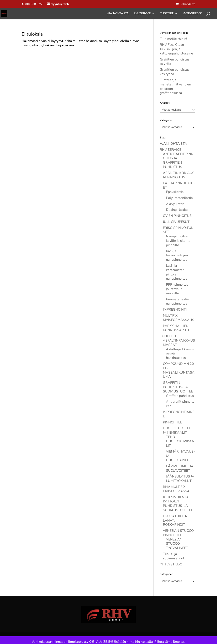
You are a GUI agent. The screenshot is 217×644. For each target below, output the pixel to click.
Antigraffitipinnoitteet (180, 404)
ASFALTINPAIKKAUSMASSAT (179, 343)
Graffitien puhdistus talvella (175, 62)
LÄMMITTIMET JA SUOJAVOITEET (180, 468)
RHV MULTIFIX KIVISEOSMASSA (176, 489)
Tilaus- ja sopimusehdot (174, 556)
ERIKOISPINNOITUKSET (178, 230)
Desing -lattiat (177, 210)
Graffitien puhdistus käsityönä (175, 72)
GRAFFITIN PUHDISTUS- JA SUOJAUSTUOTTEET (179, 387)
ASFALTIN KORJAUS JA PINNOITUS (179, 175)
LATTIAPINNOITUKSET (179, 185)
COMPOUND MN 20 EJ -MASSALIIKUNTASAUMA (179, 370)
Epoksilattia (175, 192)
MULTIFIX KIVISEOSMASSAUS (179, 318)
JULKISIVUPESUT (176, 222)
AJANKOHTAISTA (118, 14)
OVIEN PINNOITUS (177, 216)
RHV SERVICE (142, 14)
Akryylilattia (175, 204)
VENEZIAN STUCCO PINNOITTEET (178, 533)
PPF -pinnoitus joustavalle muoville (177, 289)
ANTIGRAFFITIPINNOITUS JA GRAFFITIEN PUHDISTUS (178, 160)
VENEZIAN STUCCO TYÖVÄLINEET (177, 544)
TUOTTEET (167, 14)
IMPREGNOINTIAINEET (179, 414)
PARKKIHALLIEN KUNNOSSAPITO (176, 328)
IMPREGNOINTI (175, 310)
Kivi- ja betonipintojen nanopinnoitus (177, 255)
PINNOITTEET (174, 422)
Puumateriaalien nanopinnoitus (178, 302)
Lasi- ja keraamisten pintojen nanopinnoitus (177, 272)
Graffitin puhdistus (180, 396)
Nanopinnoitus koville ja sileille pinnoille (178, 241)
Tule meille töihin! (173, 39)
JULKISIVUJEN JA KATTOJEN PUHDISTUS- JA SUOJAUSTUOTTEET (179, 504)
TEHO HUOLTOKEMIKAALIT (180, 441)
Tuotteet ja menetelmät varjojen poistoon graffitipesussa (175, 86)
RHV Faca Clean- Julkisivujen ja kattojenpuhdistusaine (176, 49)
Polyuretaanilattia (179, 198)
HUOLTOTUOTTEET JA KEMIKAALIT (178, 430)
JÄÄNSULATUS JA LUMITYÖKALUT (180, 479)
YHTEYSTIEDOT (192, 14)
